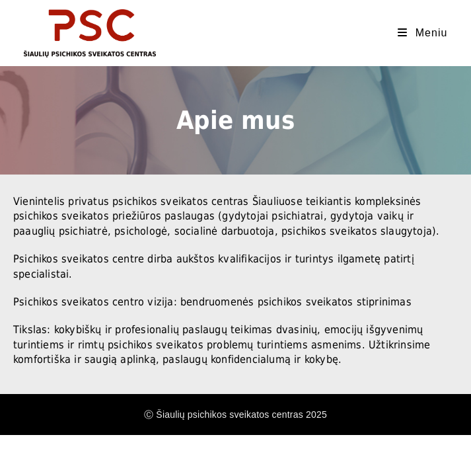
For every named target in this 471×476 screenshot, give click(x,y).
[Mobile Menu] (422, 33)
